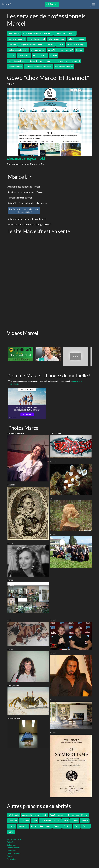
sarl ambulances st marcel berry (39, 67)
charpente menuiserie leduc (31, 44)
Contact (10, 856)
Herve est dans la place (41, 826)
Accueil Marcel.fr (14, 839)
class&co (50, 44)
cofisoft (60, 44)
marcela (53, 55)
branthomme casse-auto (65, 33)
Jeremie (85, 821)
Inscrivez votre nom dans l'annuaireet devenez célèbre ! (24, 211)
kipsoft (12, 55)
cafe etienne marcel (17, 39)
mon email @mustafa (31, 815)
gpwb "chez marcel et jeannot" (60, 50)
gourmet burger (38, 50)
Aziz (45, 815)
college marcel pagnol (76, 44)
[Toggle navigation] (94, 4)
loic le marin (14, 815)
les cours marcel (40, 55)
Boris (11, 832)
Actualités (11, 842)
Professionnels (13, 848)
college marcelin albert (18, 50)
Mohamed (25, 821)
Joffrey (75, 821)
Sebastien (13, 821)
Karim (65, 821)
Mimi (35, 821)
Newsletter (12, 859)
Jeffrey (12, 826)
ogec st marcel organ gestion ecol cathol (26, 61)
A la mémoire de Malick (50, 821)
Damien (86, 826)
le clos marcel (24, 55)
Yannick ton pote (57, 815)
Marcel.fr (7, 4)
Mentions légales (14, 853)
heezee (79, 50)
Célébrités (52, 4)
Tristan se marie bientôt (78, 815)
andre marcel (14, 33)
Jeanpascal (23, 826)
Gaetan (57, 826)
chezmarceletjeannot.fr (27, 158)
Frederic (67, 826)
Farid (77, 826)
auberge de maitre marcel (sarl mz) (37, 33)
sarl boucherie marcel (64, 67)
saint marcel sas (15, 67)
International (12, 851)
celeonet (12, 44)
